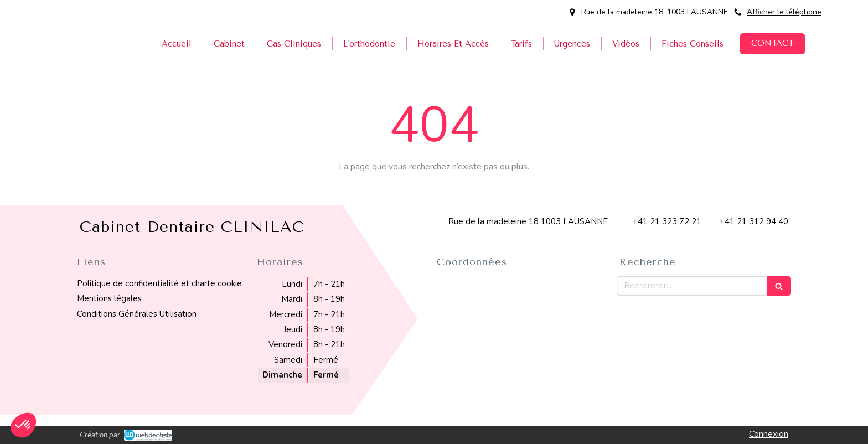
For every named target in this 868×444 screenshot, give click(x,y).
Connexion (769, 434)
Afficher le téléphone (784, 12)
